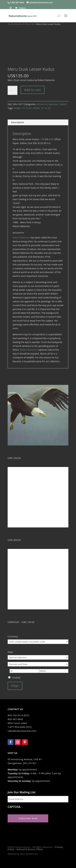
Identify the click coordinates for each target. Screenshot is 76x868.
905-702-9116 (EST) (18, 715)
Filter (15, 686)
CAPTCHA (14, 807)
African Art (29, 24)
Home (11, 24)
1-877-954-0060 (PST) (20, 727)
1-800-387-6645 (17, 3)
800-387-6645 (15, 719)
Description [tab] (18, 122)
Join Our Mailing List (22, 792)
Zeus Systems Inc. (29, 854)
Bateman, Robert (58, 104)
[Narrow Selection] (38, 657)
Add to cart (33, 90)
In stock (16, 678)
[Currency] (38, 642)
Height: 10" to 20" (23, 108)
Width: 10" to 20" (42, 108)
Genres (19, 24)
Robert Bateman (21, 238)
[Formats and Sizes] (38, 664)
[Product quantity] (13, 90)
